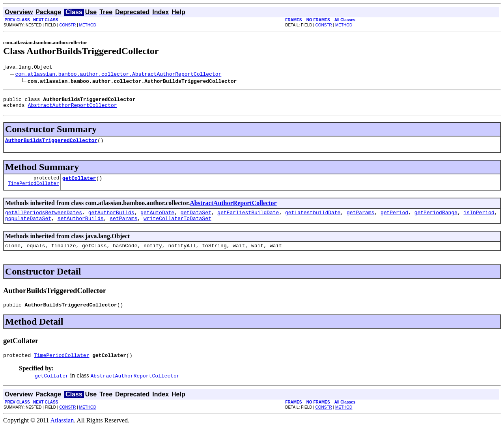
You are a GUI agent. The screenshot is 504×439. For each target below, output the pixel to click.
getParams (360, 219)
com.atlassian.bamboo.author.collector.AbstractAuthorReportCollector (119, 75)
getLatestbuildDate (313, 219)
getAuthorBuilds (111, 219)
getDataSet (196, 219)
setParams (123, 226)
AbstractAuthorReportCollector (72, 108)
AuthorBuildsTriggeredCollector (51, 145)
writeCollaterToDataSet (177, 226)
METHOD (88, 25)
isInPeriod (479, 219)
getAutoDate (157, 219)
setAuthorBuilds (81, 226)
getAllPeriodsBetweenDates (44, 219)
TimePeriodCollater (34, 190)
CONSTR (67, 25)
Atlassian (62, 432)
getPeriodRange (436, 219)
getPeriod (394, 219)
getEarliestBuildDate (248, 219)
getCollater (79, 184)
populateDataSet (28, 226)
